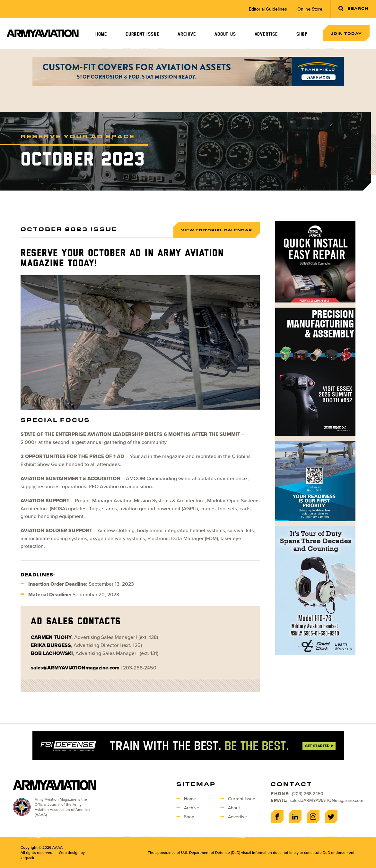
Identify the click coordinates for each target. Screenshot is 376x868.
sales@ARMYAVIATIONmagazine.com (326, 800)
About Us (225, 34)
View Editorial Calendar (217, 230)
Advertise (266, 34)
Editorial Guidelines (268, 9)
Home (101, 34)
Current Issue (142, 34)
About (234, 808)
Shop (302, 34)
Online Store (310, 9)
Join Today (346, 33)
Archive (187, 34)
